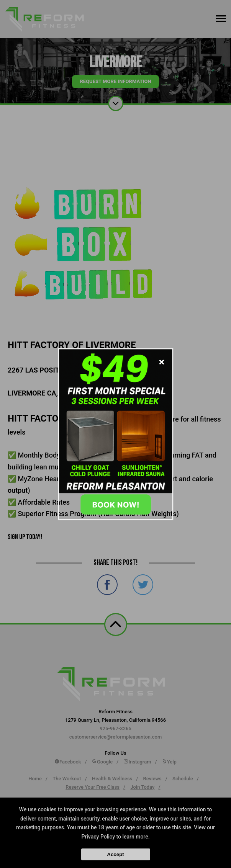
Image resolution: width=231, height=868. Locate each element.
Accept (115, 854)
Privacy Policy (98, 837)
